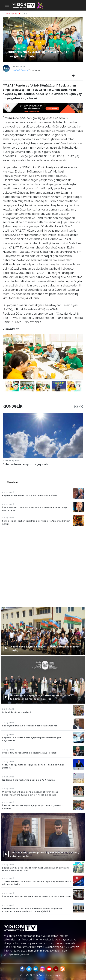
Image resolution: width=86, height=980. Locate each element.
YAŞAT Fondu (21, 70)
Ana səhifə (11, 14)
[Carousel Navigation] (79, 407)
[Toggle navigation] (7, 5)
